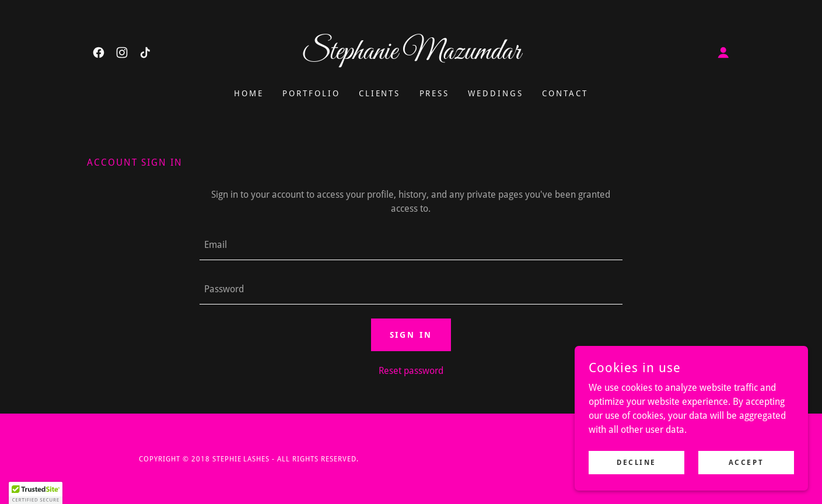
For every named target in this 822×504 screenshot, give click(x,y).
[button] (723, 52)
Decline (636, 462)
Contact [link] (565, 93)
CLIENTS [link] (380, 93)
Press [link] (435, 93)
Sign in (411, 335)
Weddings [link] (496, 93)
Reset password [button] (411, 371)
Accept (746, 462)
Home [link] (249, 93)
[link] (99, 52)
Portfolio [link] (311, 93)
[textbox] (411, 245)
